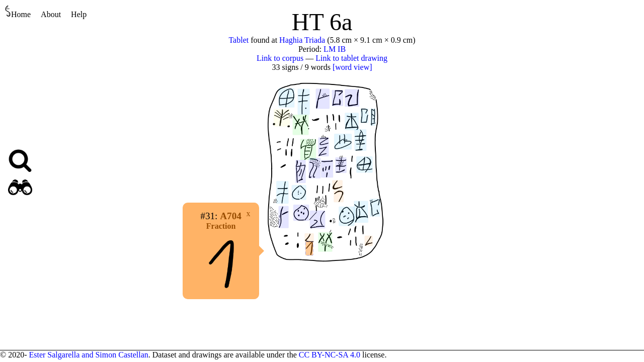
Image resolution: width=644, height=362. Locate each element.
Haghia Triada (302, 40)
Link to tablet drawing (351, 58)
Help (79, 14)
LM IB (335, 49)
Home (18, 12)
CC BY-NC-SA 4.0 (330, 355)
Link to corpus (280, 58)
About (51, 14)
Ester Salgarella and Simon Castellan (88, 355)
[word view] (352, 67)
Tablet (238, 40)
